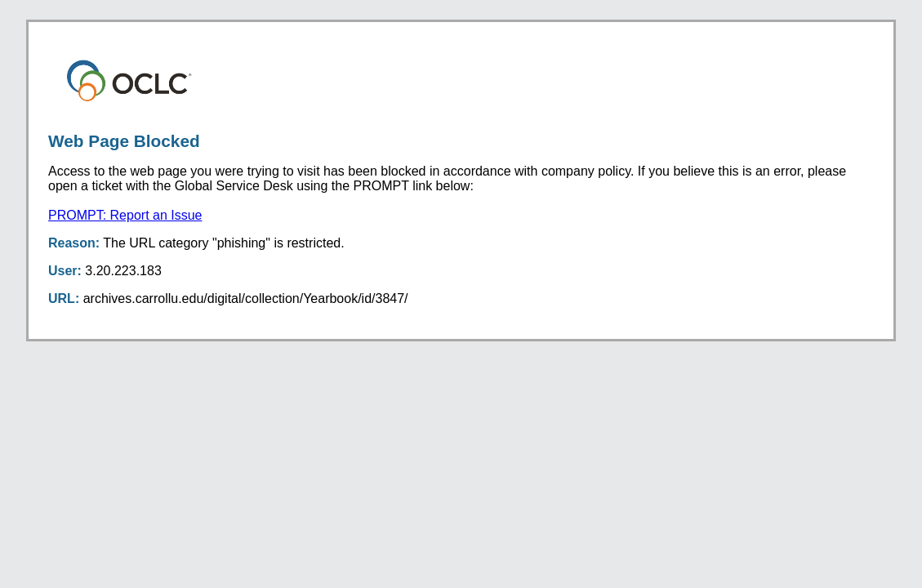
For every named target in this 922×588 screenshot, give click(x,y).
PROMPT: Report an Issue (125, 215)
